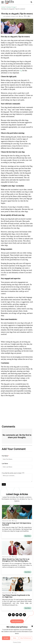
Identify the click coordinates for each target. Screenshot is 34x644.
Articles (9, 7)
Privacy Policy (17, 642)
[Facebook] (10, 615)
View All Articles (17, 621)
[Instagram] (13, 615)
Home (3, 7)
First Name (5, 456)
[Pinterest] (21, 615)
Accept (6, 638)
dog (21, 71)
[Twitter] (17, 615)
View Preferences (26, 638)
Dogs (14, 7)
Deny (15, 638)
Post (4, 484)
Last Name (5, 464)
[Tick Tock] (24, 615)
